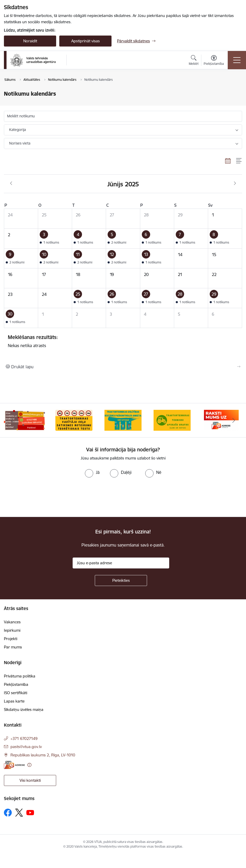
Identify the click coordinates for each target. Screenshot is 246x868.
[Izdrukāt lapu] (123, 367)
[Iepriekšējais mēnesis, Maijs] (11, 183)
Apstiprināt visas (86, 41)
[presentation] (44, 497)
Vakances (12, 622)
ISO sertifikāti (16, 693)
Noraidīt (30, 41)
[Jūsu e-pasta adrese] (121, 563)
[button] (55, 239)
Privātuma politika (20, 676)
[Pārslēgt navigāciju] (237, 60)
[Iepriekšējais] (12, 420)
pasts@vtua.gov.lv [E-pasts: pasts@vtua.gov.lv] (26, 747)
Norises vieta (20, 143)
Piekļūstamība (16, 684)
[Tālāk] (234, 420)
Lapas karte (14, 701)
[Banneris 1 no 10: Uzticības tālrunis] (25, 420)
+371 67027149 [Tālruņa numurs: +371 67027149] (24, 738)
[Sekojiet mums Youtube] (30, 812)
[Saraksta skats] (239, 161)
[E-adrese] (14, 765)
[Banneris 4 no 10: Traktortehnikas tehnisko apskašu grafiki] (172, 420)
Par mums (13, 647)
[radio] (92, 472)
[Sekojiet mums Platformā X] (19, 813)
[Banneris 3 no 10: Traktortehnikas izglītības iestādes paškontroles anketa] (123, 420)
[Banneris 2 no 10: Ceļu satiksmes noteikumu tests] (74, 420)
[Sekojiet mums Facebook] (8, 813)
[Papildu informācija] (29, 765)
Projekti (11, 639)
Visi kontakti (30, 780)
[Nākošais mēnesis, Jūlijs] (235, 183)
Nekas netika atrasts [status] (123, 341)
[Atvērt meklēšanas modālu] (194, 61)
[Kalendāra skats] (228, 161)
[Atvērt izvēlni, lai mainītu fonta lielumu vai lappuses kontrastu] (214, 61)
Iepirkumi (12, 630)
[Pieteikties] (121, 580)
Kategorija (17, 130)
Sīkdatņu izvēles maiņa (24, 709)
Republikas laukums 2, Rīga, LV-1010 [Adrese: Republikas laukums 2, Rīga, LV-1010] (43, 755)
